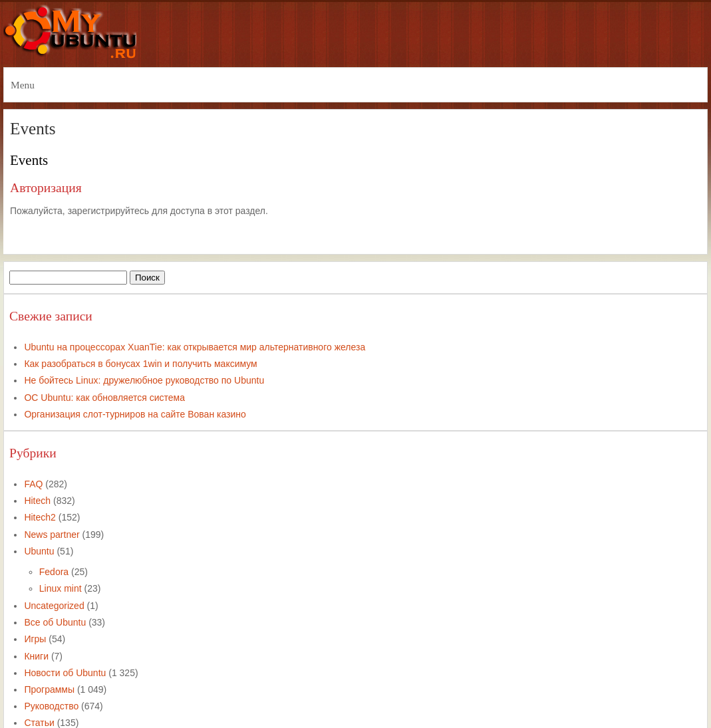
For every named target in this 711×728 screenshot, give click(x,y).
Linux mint (61, 588)
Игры (35, 639)
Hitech (37, 501)
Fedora (54, 572)
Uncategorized (54, 606)
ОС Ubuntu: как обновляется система (104, 398)
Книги (36, 656)
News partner (52, 535)
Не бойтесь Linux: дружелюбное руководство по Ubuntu (144, 380)
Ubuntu (39, 551)
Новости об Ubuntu (65, 673)
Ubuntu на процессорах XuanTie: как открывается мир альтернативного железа (195, 347)
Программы (49, 689)
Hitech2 (40, 517)
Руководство (51, 706)
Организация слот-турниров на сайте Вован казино (135, 414)
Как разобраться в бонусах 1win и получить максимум (140, 364)
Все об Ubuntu (55, 622)
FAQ (33, 484)
